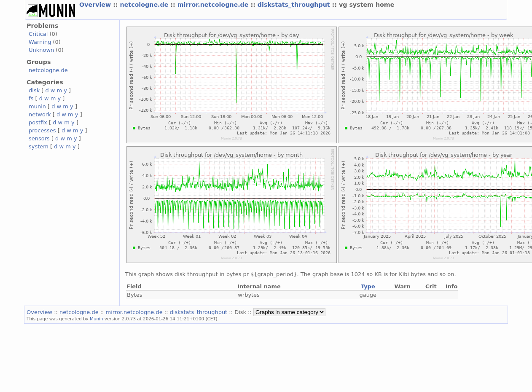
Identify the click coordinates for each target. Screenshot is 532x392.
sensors (39, 138)
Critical (38, 34)
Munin (97, 319)
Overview (96, 5)
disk (34, 90)
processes (42, 130)
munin (37, 106)
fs (31, 98)
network (40, 114)
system (39, 146)
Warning (40, 42)
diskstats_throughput (295, 5)
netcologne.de (145, 5)
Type (368, 286)
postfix (38, 122)
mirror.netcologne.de (214, 5)
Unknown (41, 50)
